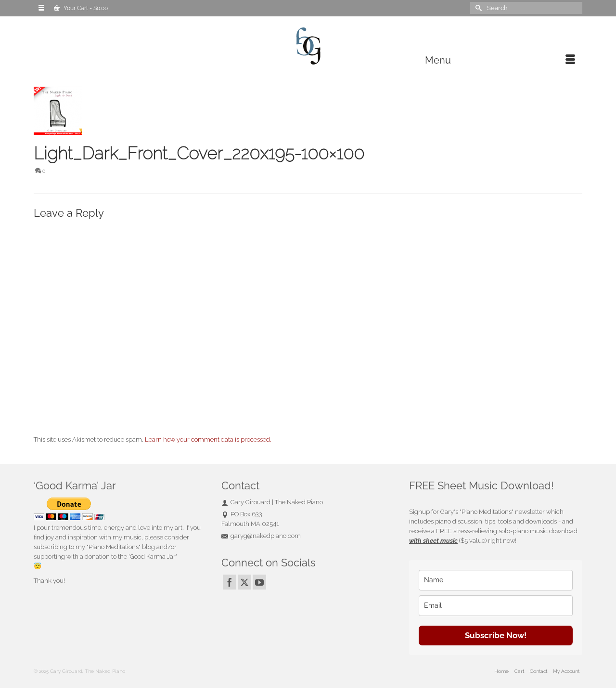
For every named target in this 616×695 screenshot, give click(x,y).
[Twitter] (244, 582)
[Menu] (500, 60)
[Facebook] (230, 582)
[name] (496, 580)
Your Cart (81, 8)
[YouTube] (259, 582)
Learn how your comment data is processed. (208, 439)
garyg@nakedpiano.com (261, 536)
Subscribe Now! (496, 635)
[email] (496, 606)
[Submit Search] (477, 8)
